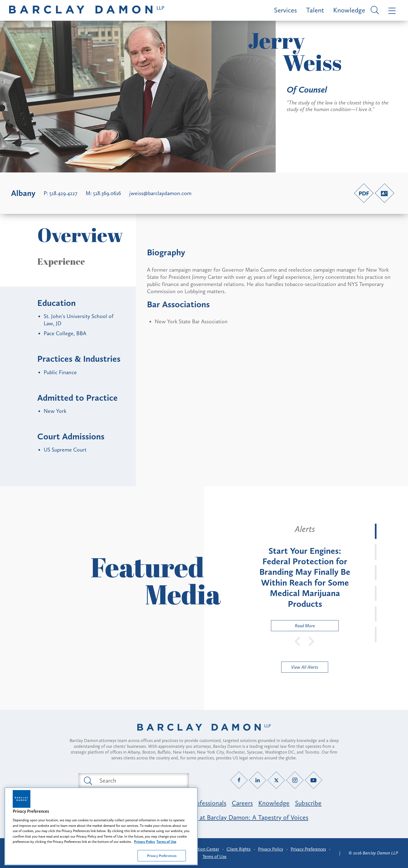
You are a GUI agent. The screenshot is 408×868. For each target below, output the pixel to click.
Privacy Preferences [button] (308, 849)
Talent (315, 10)
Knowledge (349, 10)
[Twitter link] (276, 780)
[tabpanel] (305, 577)
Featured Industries (113, 803)
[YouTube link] (313, 780)
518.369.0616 (107, 193)
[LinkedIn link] (258, 780)
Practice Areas (165, 803)
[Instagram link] (295, 780)
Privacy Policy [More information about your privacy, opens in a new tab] (144, 862)
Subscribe (308, 803)
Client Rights (239, 849)
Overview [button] (80, 235)
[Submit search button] (88, 780)
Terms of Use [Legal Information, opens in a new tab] (166, 862)
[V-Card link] (385, 193)
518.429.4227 (63, 193)
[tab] (376, 531)
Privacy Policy (271, 849)
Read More (293, 627)
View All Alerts (305, 667)
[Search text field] (140, 780)
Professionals (208, 803)
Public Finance (60, 372)
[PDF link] (364, 193)
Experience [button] (61, 261)
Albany (23, 193)
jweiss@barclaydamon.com (160, 193)
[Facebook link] (239, 780)
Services (285, 10)
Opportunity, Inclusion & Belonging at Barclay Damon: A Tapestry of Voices (204, 817)
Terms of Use (214, 857)
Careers (242, 803)
